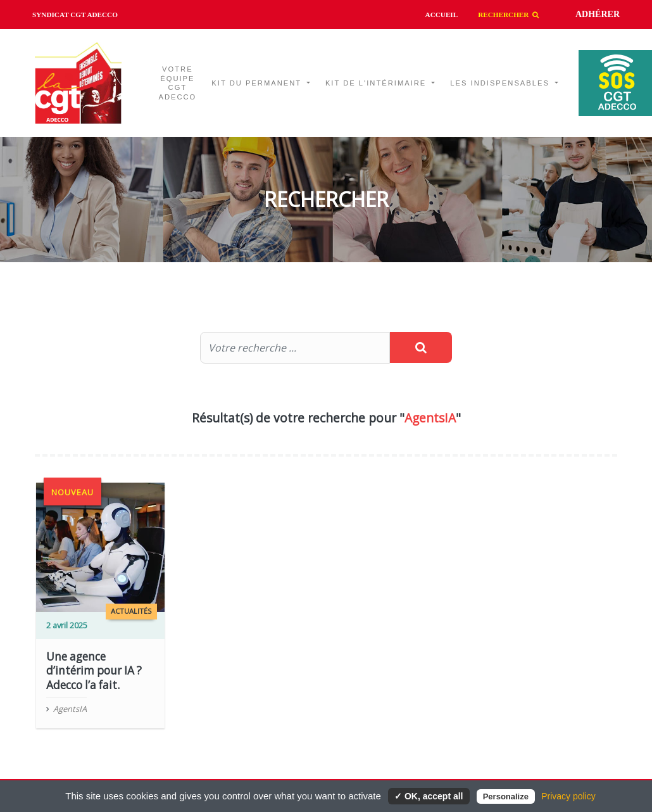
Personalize (506, 796)
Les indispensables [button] (501, 83)
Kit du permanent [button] (258, 83)
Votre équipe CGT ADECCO (177, 83)
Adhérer (598, 14)
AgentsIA (70, 709)
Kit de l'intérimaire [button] (378, 83)
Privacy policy (568, 796)
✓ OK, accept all (429, 796)
